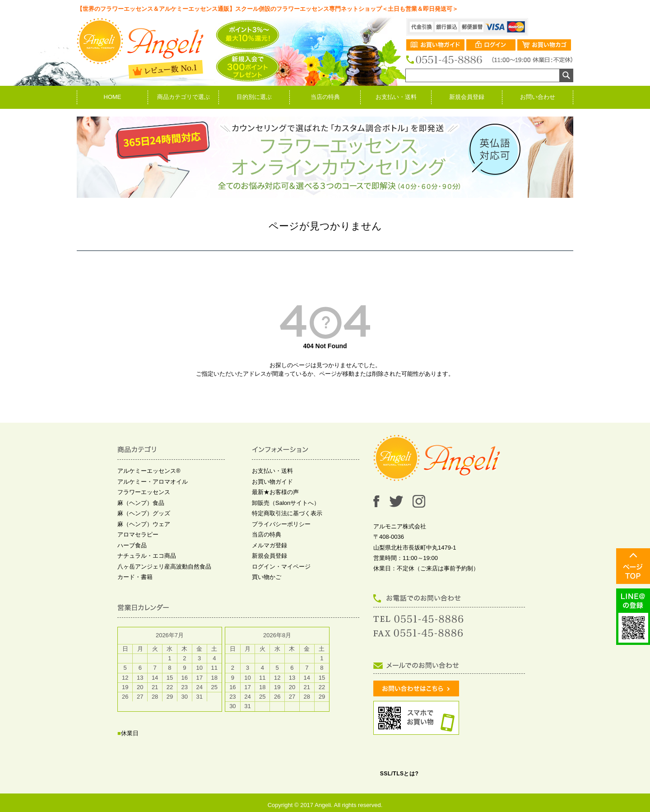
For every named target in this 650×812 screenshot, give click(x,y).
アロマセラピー (138, 534)
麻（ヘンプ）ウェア (144, 524)
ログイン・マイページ (281, 567)
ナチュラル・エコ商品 (147, 556)
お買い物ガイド (272, 482)
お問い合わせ (538, 97)
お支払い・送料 (396, 97)
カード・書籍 (135, 577)
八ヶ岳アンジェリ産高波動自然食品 (164, 567)
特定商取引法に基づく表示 (287, 513)
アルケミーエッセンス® (149, 471)
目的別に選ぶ (254, 97)
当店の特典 (325, 97)
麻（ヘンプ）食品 (141, 503)
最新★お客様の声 (275, 492)
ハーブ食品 (132, 545)
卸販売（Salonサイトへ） (286, 503)
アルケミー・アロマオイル (153, 482)
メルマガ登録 (269, 545)
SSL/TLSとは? (399, 774)
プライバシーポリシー (281, 524)
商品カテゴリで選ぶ (183, 97)
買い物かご (267, 577)
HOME (113, 97)
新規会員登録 (467, 97)
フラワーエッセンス (144, 492)
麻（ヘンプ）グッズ (144, 513)
